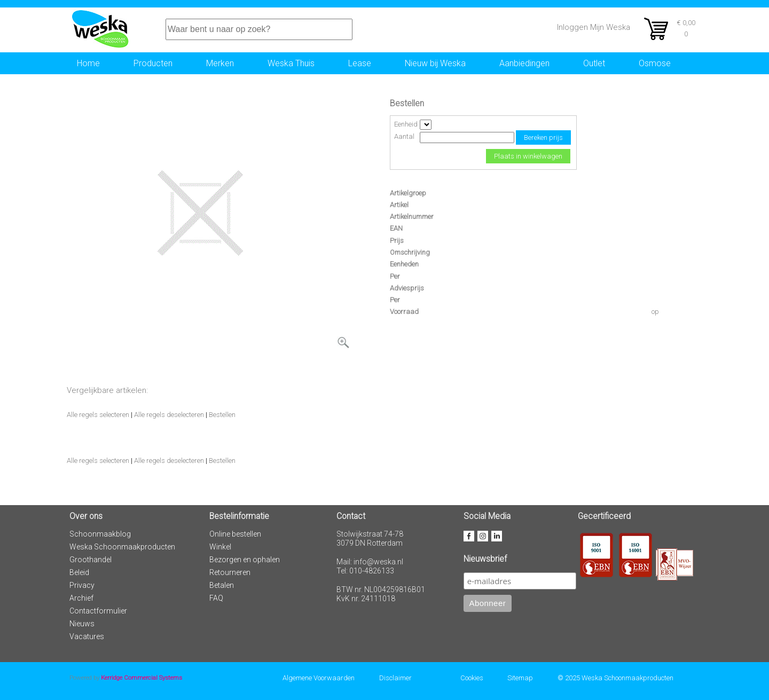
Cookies (472, 678)
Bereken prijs (543, 137)
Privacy (82, 585)
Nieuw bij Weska (435, 63)
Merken (220, 63)
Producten (153, 63)
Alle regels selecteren (98, 415)
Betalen (222, 585)
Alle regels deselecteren (169, 415)
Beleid (79, 572)
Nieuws (82, 624)
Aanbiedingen (524, 63)
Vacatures (87, 636)
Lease (360, 63)
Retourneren (230, 572)
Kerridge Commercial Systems (142, 678)
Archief (81, 598)
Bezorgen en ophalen (245, 560)
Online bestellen (235, 534)
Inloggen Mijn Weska (594, 27)
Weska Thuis (291, 63)
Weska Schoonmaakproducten (122, 547)
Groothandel (91, 560)
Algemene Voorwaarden (319, 678)
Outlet (594, 63)
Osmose (655, 63)
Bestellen (222, 415)
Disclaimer (395, 678)
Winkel (220, 547)
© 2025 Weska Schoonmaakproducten (615, 678)
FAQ (216, 598)
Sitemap (520, 678)
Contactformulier (98, 611)
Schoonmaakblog (100, 534)
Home (88, 63)
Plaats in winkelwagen (528, 156)
